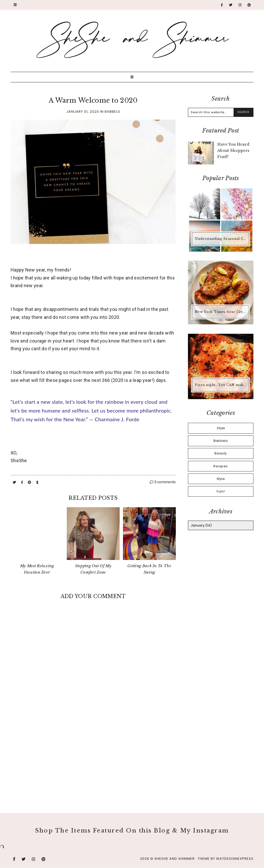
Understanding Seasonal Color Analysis (221, 239)
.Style (221, 428)
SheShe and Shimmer (175, 859)
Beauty (221, 453)
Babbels (112, 112)
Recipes (221, 466)
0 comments (163, 482)
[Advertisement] (93, 756)
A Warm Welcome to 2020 (93, 100)
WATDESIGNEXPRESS (235, 859)
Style (221, 479)
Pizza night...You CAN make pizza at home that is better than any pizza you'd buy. (221, 385)
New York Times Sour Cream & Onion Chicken (221, 312)
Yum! (221, 491)
